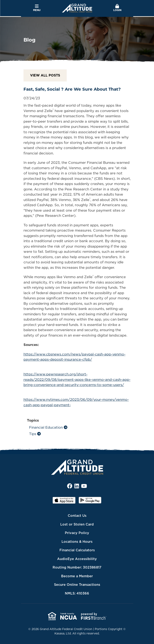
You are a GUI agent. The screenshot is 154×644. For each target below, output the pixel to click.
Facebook (70, 486)
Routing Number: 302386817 (77, 567)
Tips (33, 434)
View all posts (45, 75)
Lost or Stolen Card (77, 524)
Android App (90, 502)
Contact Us (77, 516)
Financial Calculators (77, 550)
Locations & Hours (77, 542)
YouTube (84, 486)
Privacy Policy (77, 533)
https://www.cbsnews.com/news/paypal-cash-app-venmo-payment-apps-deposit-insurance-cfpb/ (75, 357)
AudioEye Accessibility (77, 559)
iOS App (64, 502)
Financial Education (46, 427)
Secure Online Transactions (77, 585)
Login (117, 8)
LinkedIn (77, 486)
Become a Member (77, 576)
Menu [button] (37, 8)
